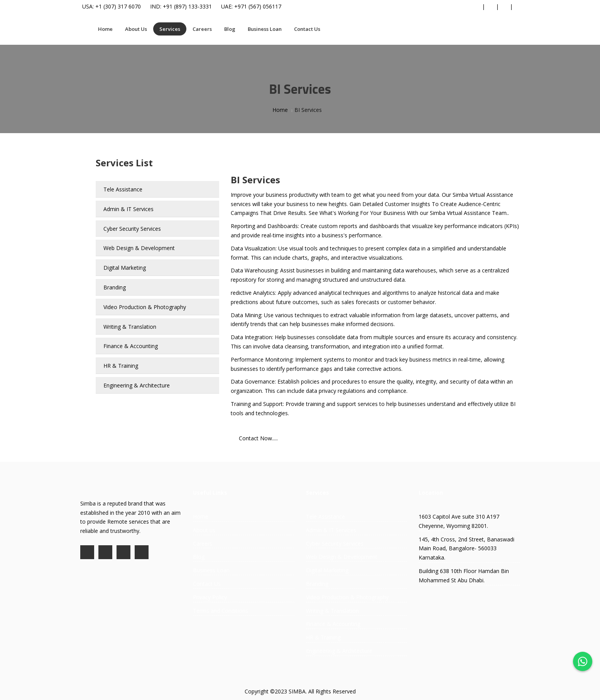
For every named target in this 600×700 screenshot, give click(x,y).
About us (204, 530)
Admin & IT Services (128, 209)
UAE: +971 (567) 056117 (251, 6)
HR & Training (121, 366)
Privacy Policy (210, 597)
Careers (202, 29)
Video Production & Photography (145, 307)
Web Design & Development (139, 248)
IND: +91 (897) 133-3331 (181, 6)
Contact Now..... (258, 438)
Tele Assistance (123, 189)
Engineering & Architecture (137, 385)
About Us (136, 29)
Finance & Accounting (131, 346)
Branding (115, 287)
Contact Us (307, 29)
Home (105, 29)
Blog (230, 29)
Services (170, 29)
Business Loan (265, 29)
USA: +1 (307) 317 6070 (112, 6)
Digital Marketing (125, 268)
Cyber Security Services (132, 229)
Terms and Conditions (221, 611)
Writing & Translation (130, 327)
